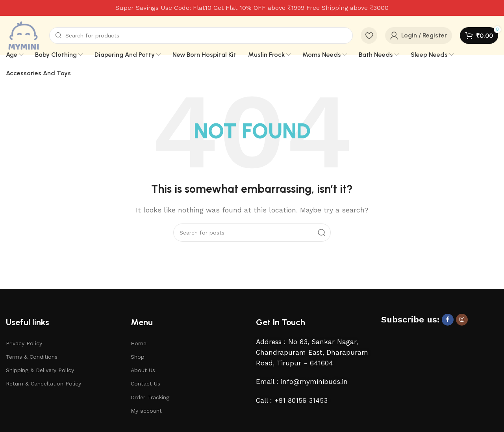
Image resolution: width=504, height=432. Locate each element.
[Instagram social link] (462, 320)
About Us (143, 370)
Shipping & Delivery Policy (40, 370)
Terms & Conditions (32, 357)
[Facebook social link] (448, 320)
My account (146, 411)
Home (139, 343)
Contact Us (145, 384)
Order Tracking (150, 397)
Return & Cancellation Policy (44, 384)
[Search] (201, 35)
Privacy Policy (24, 343)
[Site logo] (24, 35)
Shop (138, 357)
